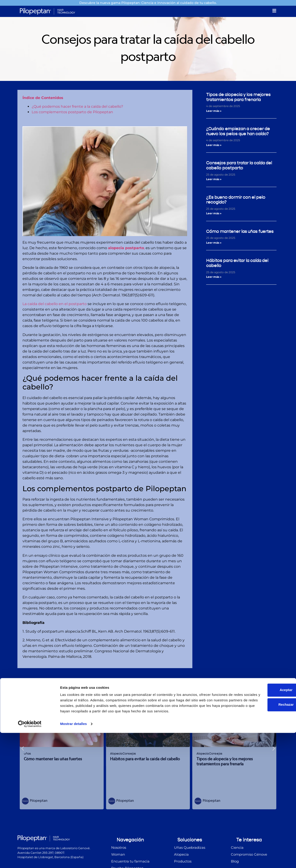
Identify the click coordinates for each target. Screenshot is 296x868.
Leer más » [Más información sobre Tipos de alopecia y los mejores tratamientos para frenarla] (214, 112)
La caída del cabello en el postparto (55, 305)
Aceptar (258, 820)
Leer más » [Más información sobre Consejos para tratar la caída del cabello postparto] (214, 180)
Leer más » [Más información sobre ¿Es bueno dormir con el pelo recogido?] (214, 214)
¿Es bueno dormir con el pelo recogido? (236, 200)
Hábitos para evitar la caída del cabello (237, 264)
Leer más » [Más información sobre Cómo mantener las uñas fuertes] (214, 243)
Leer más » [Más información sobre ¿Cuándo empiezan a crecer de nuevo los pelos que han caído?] (214, 146)
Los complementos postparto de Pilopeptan (72, 113)
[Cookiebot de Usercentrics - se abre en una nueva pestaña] (30, 859)
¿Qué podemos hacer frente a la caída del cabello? (77, 107)
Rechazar (258, 834)
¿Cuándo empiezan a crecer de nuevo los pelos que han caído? (238, 132)
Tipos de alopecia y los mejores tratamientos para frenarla (238, 98)
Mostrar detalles (73, 859)
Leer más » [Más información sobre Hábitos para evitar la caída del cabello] (214, 277)
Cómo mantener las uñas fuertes (240, 232)
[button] (23, 749)
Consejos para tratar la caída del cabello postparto (239, 166)
